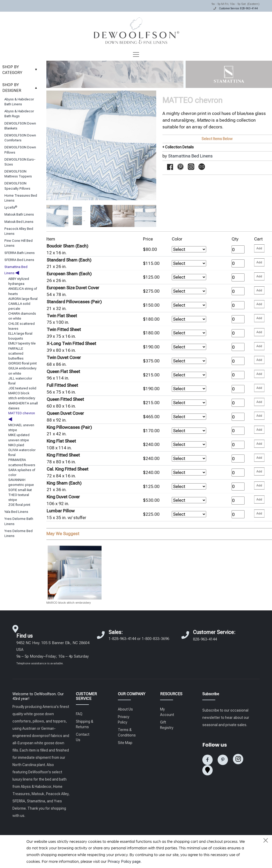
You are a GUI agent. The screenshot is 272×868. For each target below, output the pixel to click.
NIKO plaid (16, 445)
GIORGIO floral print (23, 363)
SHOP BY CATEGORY (21, 70)
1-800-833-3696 (155, 639)
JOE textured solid (22, 388)
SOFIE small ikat (20, 490)
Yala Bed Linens (16, 512)
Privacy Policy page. (124, 862)
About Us (125, 709)
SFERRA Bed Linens (19, 260)
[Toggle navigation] (136, 54)
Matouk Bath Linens (19, 214)
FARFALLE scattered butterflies (16, 353)
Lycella (11, 207)
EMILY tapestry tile (22, 343)
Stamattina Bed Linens (190, 156)
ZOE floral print (19, 505)
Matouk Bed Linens (19, 222)
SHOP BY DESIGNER (21, 88)
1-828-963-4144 (122, 639)
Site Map (125, 743)
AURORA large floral (23, 299)
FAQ (79, 714)
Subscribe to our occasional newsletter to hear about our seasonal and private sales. (226, 718)
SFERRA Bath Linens (20, 253)
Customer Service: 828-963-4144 (238, 8)
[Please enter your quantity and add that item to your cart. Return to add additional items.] (259, 248)
